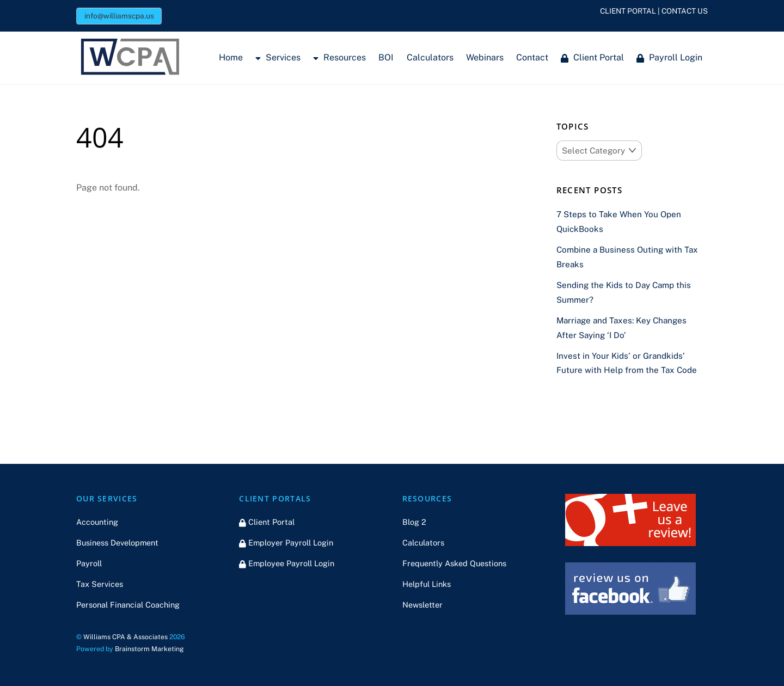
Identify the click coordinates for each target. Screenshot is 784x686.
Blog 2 (414, 522)
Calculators (430, 57)
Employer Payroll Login (286, 543)
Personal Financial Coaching (128, 605)
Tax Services (100, 584)
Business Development (117, 543)
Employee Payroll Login (287, 563)
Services (278, 57)
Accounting (97, 522)
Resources (339, 57)
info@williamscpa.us (119, 16)
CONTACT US (685, 11)
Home (231, 57)
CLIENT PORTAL (628, 11)
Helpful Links (427, 584)
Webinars (485, 57)
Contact (532, 57)
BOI (386, 57)
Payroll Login (669, 57)
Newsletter (422, 605)
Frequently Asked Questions (454, 563)
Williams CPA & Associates (125, 637)
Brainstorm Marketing (149, 649)
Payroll (89, 563)
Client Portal (592, 57)
